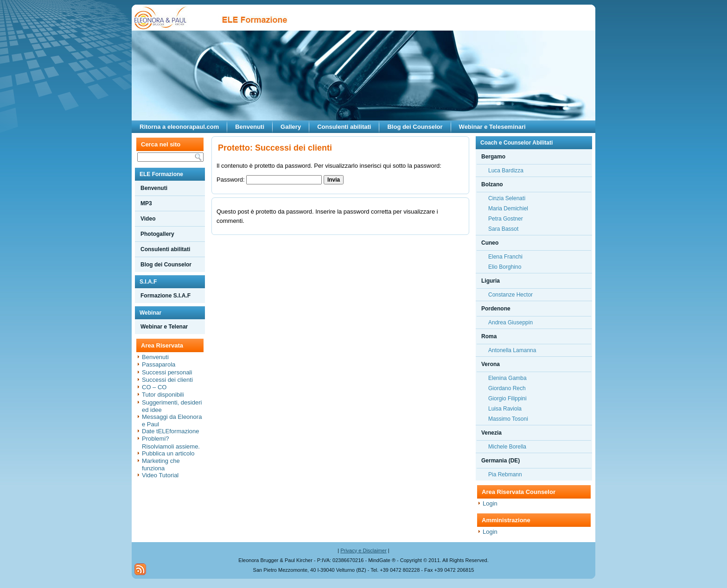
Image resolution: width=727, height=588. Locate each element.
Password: (269, 180)
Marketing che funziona (161, 465)
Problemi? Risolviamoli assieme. (171, 442)
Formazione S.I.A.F (166, 296)
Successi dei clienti (167, 380)
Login (490, 503)
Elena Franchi (505, 257)
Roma (489, 336)
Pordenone (496, 309)
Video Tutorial (160, 475)
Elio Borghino (505, 267)
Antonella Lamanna (512, 350)
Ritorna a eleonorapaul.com (179, 127)
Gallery (291, 127)
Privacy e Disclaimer (363, 550)
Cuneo (490, 243)
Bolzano (492, 184)
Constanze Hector (510, 295)
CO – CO (154, 387)
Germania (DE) (501, 461)
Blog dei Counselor (415, 127)
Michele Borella (507, 447)
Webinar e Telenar (164, 327)
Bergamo (493, 157)
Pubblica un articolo (168, 453)
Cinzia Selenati (507, 198)
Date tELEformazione (171, 431)
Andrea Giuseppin (510, 322)
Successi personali (167, 372)
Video (148, 219)
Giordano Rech (507, 388)
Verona (491, 364)
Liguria (491, 281)
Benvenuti (250, 127)
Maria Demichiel (508, 209)
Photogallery (157, 234)
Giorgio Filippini (507, 398)
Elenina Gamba (507, 378)
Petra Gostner (506, 219)
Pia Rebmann (505, 474)
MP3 (146, 203)
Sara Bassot (503, 229)
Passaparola (159, 364)
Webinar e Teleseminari (492, 127)
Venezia (491, 433)
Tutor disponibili (163, 395)
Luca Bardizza (506, 171)
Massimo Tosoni (508, 419)
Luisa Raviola (505, 409)
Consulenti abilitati (344, 127)
